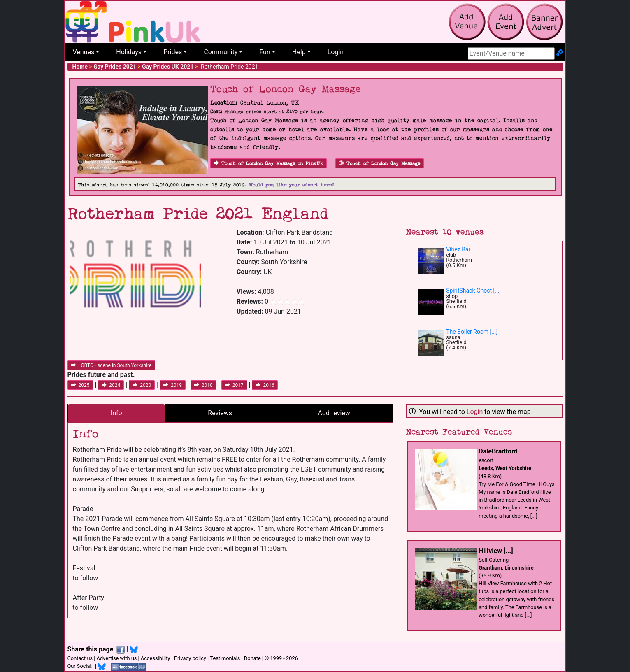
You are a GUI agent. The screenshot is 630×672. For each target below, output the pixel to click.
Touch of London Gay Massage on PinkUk (269, 164)
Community (221, 52)
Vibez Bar (458, 249)
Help (299, 52)
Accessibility (156, 658)
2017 (234, 385)
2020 (142, 385)
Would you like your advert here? (292, 185)
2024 (111, 385)
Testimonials (225, 658)
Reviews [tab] (220, 413)
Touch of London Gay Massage (380, 164)
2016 (265, 385)
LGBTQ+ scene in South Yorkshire (112, 365)
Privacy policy (190, 658)
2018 (203, 385)
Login (336, 52)
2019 (173, 385)
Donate (252, 658)
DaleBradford (498, 451)
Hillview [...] (496, 551)
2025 (80, 385)
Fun (265, 52)
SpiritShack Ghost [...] (473, 291)
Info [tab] (116, 413)
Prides (173, 52)
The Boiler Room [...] (472, 332)
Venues (84, 52)
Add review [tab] (334, 413)
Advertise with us (117, 658)
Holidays (129, 52)
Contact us (80, 658)
